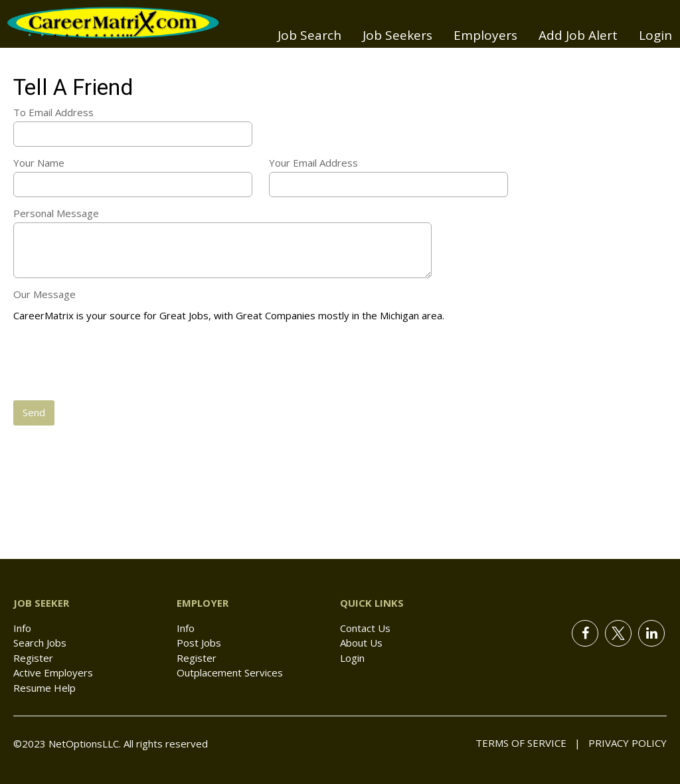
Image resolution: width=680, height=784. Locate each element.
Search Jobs (40, 643)
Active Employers (53, 672)
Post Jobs (199, 643)
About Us (361, 643)
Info (22, 628)
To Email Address (53, 112)
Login (655, 35)
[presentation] (114, 362)
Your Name (39, 163)
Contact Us (365, 628)
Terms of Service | (528, 743)
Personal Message (56, 213)
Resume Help (44, 688)
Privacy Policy (624, 743)
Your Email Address (313, 163)
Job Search (309, 35)
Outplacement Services (230, 672)
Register (33, 658)
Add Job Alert (578, 35)
